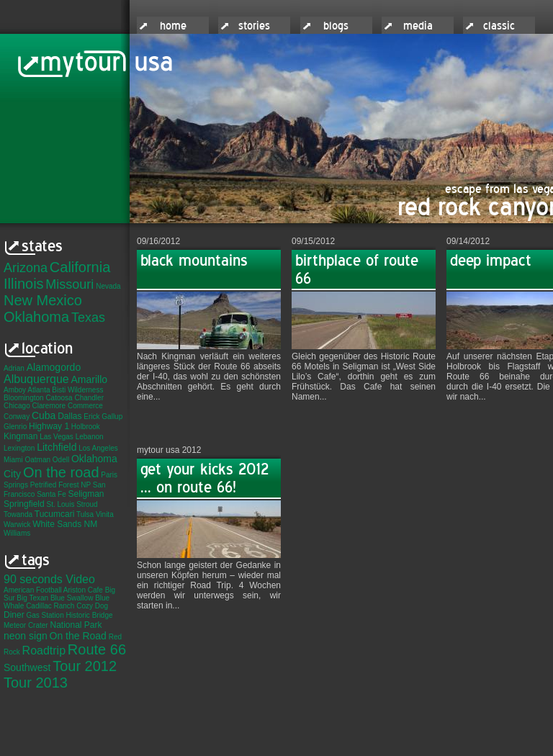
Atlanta (39, 390)
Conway (17, 417)
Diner (14, 615)
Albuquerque (36, 379)
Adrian (14, 368)
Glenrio (15, 427)
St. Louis (60, 504)
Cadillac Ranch (50, 606)
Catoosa (59, 398)
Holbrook (86, 427)
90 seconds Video (49, 579)
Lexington (19, 448)
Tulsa (85, 514)
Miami (13, 460)
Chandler (89, 398)
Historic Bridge (90, 615)
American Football (33, 590)
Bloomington (24, 398)
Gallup (112, 417)
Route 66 (97, 649)
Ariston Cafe (83, 590)
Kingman (21, 436)
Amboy (15, 390)
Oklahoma (36, 317)
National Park (76, 625)
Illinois (24, 284)
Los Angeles (98, 448)
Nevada (108, 286)
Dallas (69, 416)
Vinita (105, 514)
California (80, 267)
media (418, 26)
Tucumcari (55, 514)
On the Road (78, 636)
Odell (61, 460)
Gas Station (45, 615)
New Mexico (43, 300)
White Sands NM (65, 524)
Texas (88, 318)
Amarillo (90, 379)
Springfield (24, 504)
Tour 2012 (85, 666)
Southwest (27, 667)
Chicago (17, 406)
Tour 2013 (36, 683)
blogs (336, 26)
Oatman (37, 460)
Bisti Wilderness (77, 390)
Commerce (85, 406)
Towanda (18, 514)
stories (254, 26)
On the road (61, 472)
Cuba (44, 415)
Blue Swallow (72, 598)
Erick (91, 417)
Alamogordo (54, 367)
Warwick (17, 525)
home (173, 26)
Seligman (86, 494)
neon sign (26, 636)
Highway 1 (49, 426)
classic (499, 26)
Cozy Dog (92, 606)
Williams (17, 533)
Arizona (26, 268)
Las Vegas (57, 437)
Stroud (87, 504)
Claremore (49, 406)
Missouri (69, 284)
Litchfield (57, 447)
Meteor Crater (26, 625)
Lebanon (90, 437)
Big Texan (32, 598)
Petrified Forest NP (60, 485)
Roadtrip (44, 651)
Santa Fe (51, 494)
